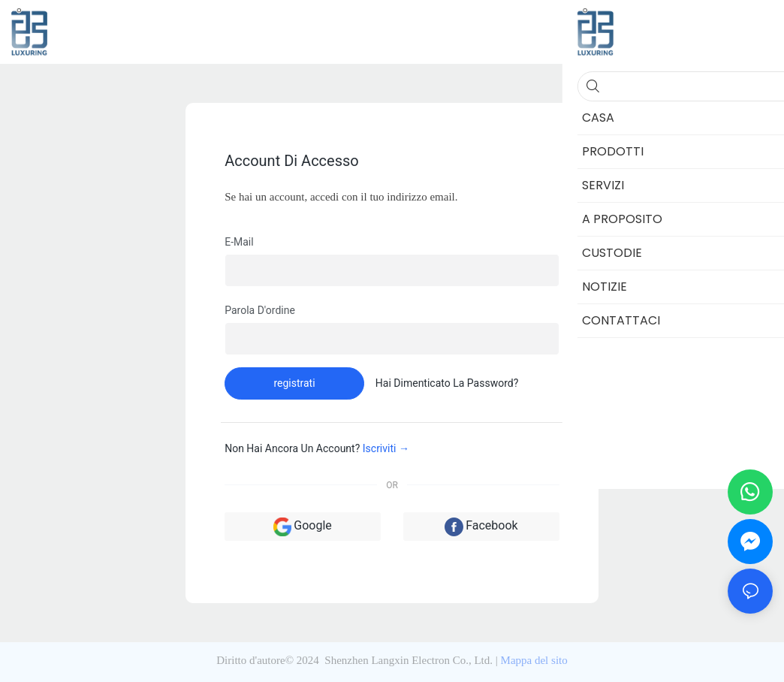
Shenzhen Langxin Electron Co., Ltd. (409, 660)
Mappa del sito (534, 660)
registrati (294, 383)
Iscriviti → (386, 448)
